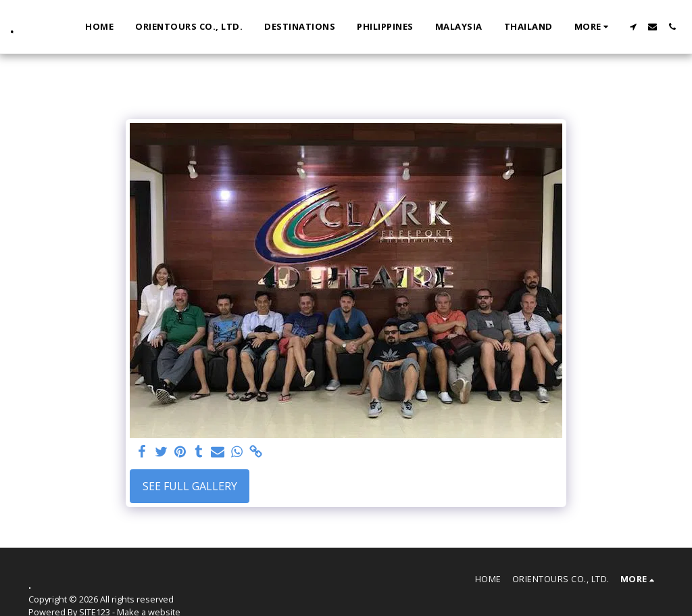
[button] (633, 27)
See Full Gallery (190, 486)
